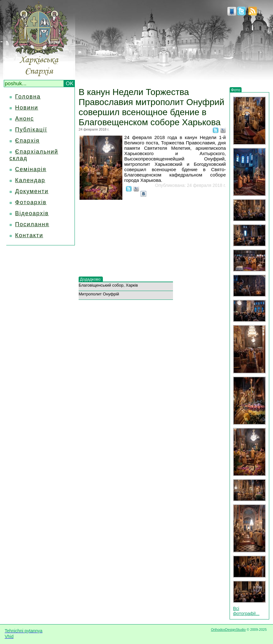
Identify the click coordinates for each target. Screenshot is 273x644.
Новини (27, 108)
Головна (28, 97)
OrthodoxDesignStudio (228, 630)
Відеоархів (32, 213)
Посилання (32, 224)
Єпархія (27, 141)
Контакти (29, 235)
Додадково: (91, 279)
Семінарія (31, 169)
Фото (236, 90)
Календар (30, 180)
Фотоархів (31, 202)
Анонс (25, 119)
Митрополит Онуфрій (99, 294)
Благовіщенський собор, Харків (108, 285)
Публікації (31, 130)
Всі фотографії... (246, 611)
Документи (32, 191)
